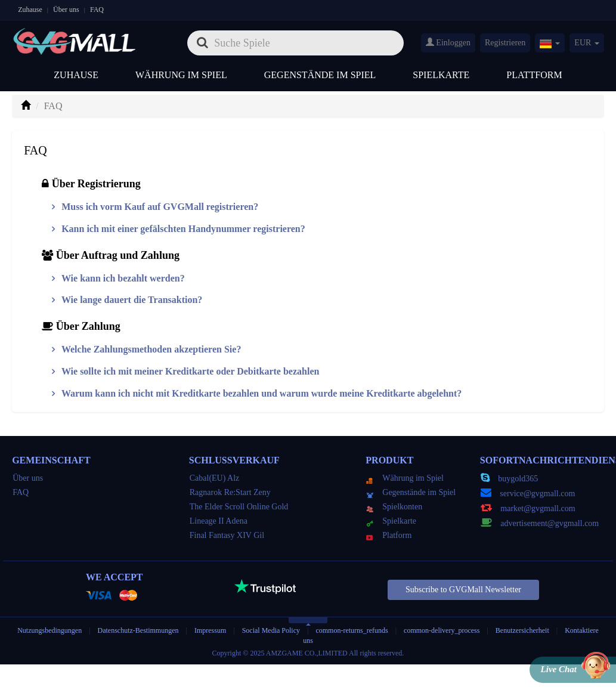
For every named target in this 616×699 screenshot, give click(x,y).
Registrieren (505, 43)
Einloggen (448, 42)
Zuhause (30, 10)
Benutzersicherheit (522, 630)
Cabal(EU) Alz (215, 478)
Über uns (66, 10)
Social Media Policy (271, 630)
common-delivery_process (442, 630)
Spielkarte (441, 75)
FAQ (97, 10)
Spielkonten (394, 507)
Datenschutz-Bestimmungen (139, 630)
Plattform (534, 75)
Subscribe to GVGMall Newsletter (463, 590)
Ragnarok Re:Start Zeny (230, 492)
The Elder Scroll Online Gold (239, 507)
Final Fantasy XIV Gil (227, 535)
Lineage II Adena (219, 521)
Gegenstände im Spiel (320, 75)
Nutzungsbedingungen (49, 630)
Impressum (210, 630)
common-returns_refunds (352, 630)
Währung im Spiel (181, 75)
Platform (389, 535)
